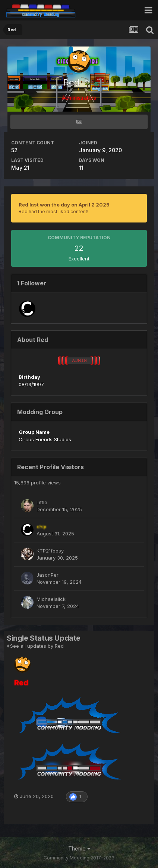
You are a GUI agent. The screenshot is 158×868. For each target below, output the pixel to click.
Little (42, 502)
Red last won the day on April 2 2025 (64, 205)
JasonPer (48, 575)
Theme (79, 848)
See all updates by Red (35, 646)
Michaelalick (51, 599)
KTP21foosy (50, 551)
